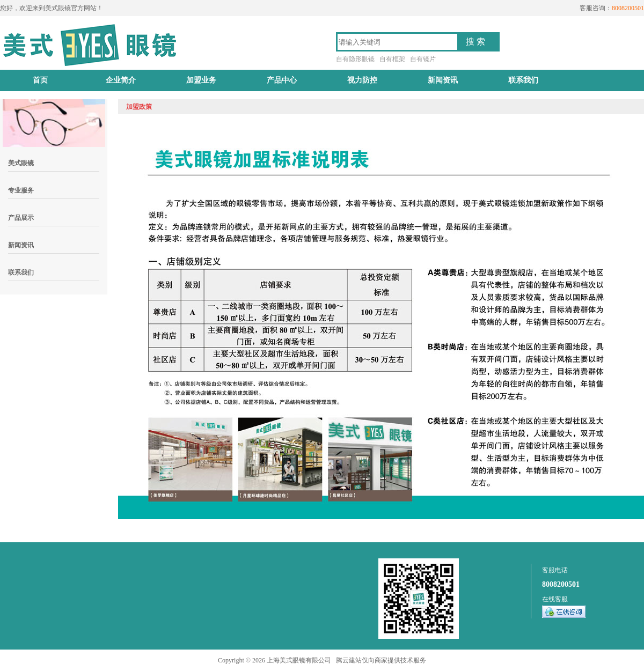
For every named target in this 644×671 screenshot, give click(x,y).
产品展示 (21, 218)
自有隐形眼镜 (355, 59)
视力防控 (362, 80)
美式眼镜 (21, 163)
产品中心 (282, 80)
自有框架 (392, 59)
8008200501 (561, 584)
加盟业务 (201, 80)
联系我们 (523, 80)
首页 (40, 80)
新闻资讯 (443, 80)
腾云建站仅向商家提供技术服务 (381, 660)
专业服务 (21, 190)
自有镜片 (423, 59)
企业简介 (121, 80)
